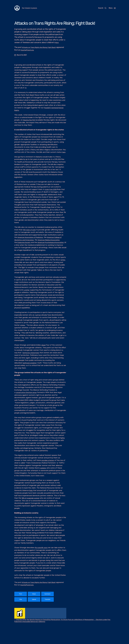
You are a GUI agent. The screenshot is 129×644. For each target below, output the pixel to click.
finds (49, 207)
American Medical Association (51, 240)
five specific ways (42, 548)
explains (51, 468)
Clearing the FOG (30, 120)
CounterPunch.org (36, 50)
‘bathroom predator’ (30, 363)
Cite (21, 599)
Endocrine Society (25, 242)
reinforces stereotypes (32, 353)
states (23, 325)
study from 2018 (51, 189)
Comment (47, 594)
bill (19, 157)
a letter (27, 290)
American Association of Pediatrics (31, 237)
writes (63, 260)
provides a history (49, 460)
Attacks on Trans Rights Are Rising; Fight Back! (41, 47)
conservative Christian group (27, 392)
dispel (44, 345)
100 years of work (30, 230)
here (64, 152)
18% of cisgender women (31, 498)
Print (21, 594)
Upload (34, 599)
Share (34, 594)
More (57, 42)
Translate (47, 599)
